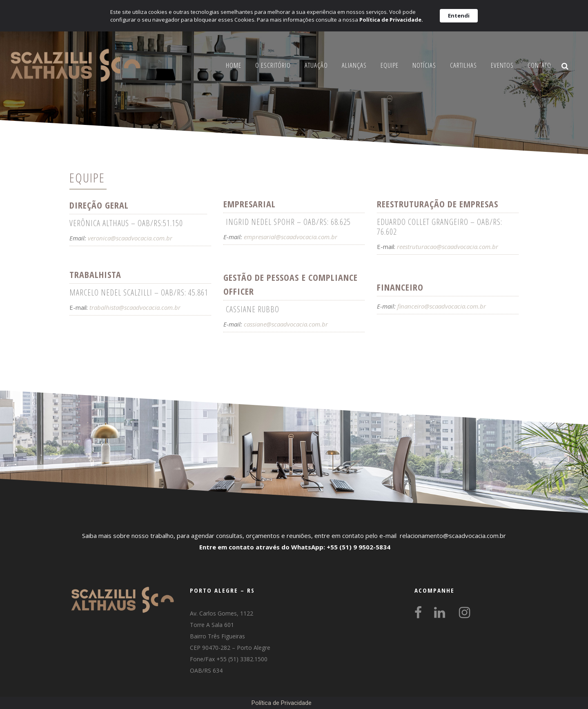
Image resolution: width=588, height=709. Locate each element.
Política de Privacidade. (391, 20)
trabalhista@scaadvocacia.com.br (135, 307)
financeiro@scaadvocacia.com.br (441, 306)
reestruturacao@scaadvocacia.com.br (448, 247)
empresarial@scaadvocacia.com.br (291, 237)
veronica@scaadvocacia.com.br (130, 238)
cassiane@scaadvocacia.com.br (286, 324)
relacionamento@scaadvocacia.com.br (453, 536)
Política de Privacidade (282, 703)
